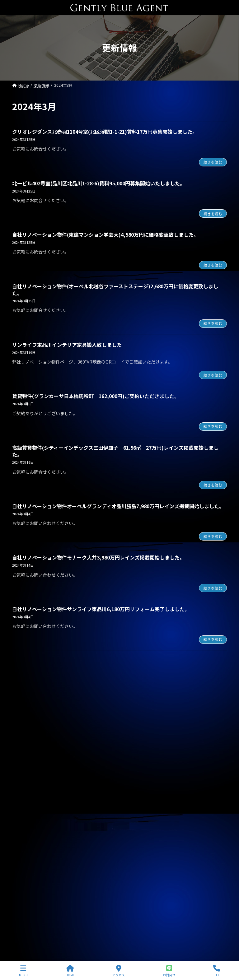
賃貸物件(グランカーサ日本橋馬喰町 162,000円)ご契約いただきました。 (96, 396)
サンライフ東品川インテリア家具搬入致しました (67, 345)
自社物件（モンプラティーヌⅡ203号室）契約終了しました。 (72, 924)
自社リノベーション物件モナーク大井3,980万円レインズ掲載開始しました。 (98, 557)
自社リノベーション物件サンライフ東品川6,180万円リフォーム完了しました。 (101, 609)
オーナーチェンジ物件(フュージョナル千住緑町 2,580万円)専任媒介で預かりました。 (98, 787)
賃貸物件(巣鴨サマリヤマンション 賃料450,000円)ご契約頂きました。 (83, 831)
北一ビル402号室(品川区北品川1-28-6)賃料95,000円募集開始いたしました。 (98, 183)
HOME (70, 971)
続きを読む (213, 162)
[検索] (219, 687)
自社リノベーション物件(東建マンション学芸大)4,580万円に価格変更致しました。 (105, 235)
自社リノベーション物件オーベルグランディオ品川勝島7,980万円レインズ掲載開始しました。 (118, 506)
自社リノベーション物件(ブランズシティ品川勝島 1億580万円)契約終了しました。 (100, 722)
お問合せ (169, 971)
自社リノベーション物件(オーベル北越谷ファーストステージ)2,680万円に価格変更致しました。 (115, 290)
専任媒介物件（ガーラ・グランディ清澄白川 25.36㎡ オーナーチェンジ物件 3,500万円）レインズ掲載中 (119, 880)
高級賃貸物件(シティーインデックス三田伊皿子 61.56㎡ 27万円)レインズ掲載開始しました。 (115, 451)
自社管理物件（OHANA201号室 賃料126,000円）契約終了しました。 (82, 902)
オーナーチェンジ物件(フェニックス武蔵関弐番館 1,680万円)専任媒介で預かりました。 (100, 765)
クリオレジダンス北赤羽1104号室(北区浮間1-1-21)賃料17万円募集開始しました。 (105, 132)
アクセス (119, 971)
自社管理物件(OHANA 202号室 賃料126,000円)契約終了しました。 (87, 743)
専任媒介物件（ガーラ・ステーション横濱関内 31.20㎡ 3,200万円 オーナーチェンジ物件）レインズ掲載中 (119, 856)
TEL (217, 971)
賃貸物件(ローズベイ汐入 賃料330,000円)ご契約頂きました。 (74, 809)
